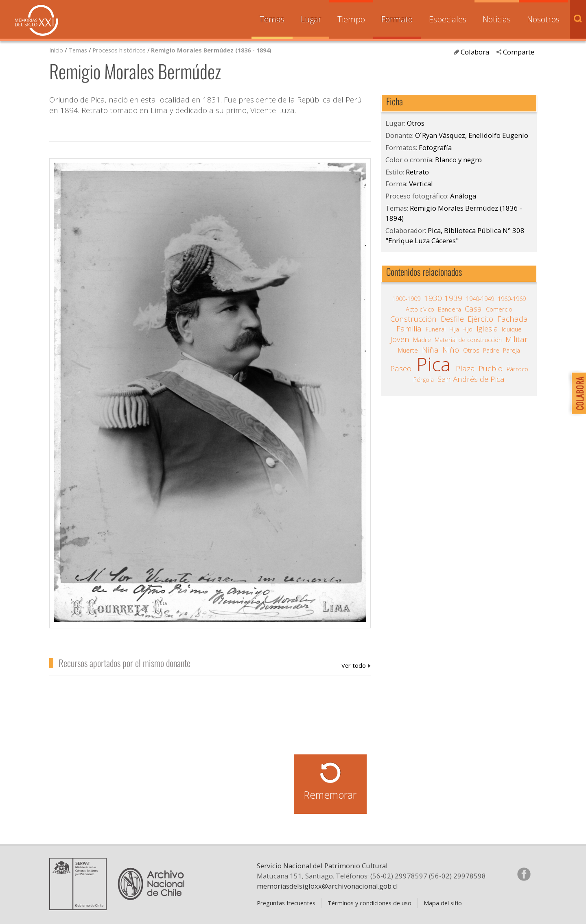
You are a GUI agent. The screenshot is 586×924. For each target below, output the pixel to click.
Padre (491, 350)
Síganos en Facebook (524, 874)
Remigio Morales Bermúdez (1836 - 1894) (211, 50)
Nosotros (543, 19)
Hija (454, 329)
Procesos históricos (120, 50)
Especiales (448, 19)
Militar (517, 339)
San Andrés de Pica (471, 379)
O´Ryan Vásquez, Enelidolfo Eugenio (356, 665)
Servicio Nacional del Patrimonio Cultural (322, 866)
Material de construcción (468, 340)
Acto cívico (420, 309)
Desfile (452, 319)
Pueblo (491, 368)
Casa (473, 309)
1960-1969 (512, 299)
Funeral (436, 329)
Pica (433, 364)
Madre (422, 340)
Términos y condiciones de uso (370, 903)
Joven (400, 339)
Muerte (408, 350)
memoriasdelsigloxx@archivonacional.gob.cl (327, 886)
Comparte (519, 52)
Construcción (413, 319)
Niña (430, 350)
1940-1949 (480, 299)
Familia (409, 329)
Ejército (480, 319)
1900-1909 (406, 299)
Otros (416, 123)
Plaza (465, 368)
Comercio (499, 309)
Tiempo (351, 19)
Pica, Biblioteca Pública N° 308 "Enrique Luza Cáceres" (455, 235)
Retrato (417, 172)
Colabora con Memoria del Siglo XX (577, 393)
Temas (272, 19)
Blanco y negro (458, 160)
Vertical (421, 184)
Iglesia (487, 329)
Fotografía (435, 147)
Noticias (497, 19)
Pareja (512, 350)
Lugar (311, 19)
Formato (397, 19)
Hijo (467, 329)
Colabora (475, 52)
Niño (451, 350)
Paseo (401, 368)
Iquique (512, 329)
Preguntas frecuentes (286, 903)
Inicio (56, 50)
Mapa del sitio (443, 903)
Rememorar (330, 795)
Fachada (513, 319)
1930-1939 (443, 298)
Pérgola (424, 379)
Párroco (517, 369)
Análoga (463, 196)
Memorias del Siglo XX (37, 20)
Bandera (449, 309)
